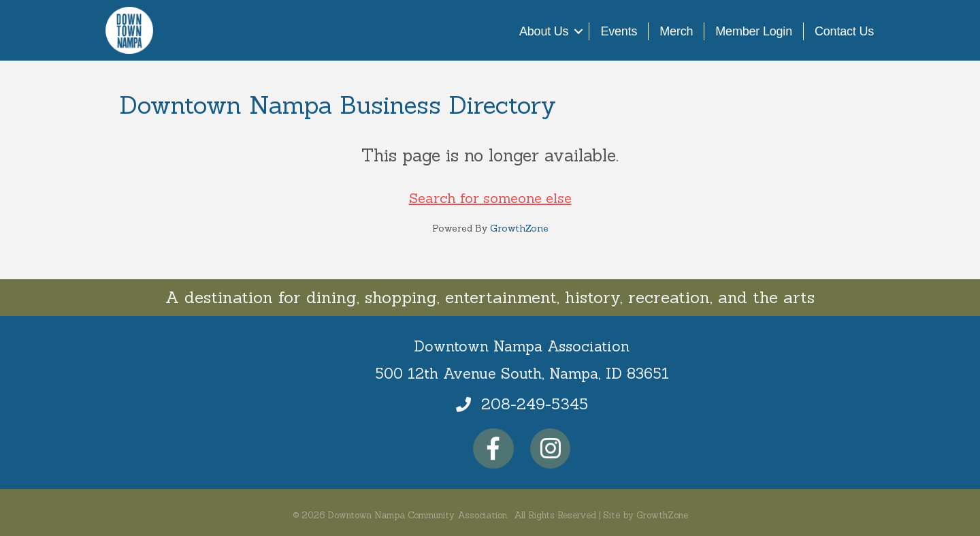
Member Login (754, 31)
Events (619, 31)
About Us (544, 31)
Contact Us (844, 31)
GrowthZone (519, 228)
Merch (676, 31)
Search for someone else (490, 198)
